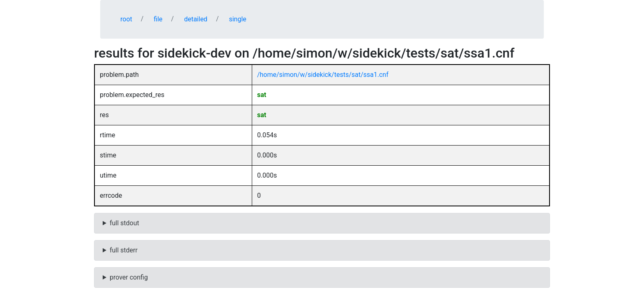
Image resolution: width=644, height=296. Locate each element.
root (126, 19)
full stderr (124, 250)
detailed (196, 19)
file (158, 19)
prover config (129, 277)
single (237, 19)
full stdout (124, 223)
